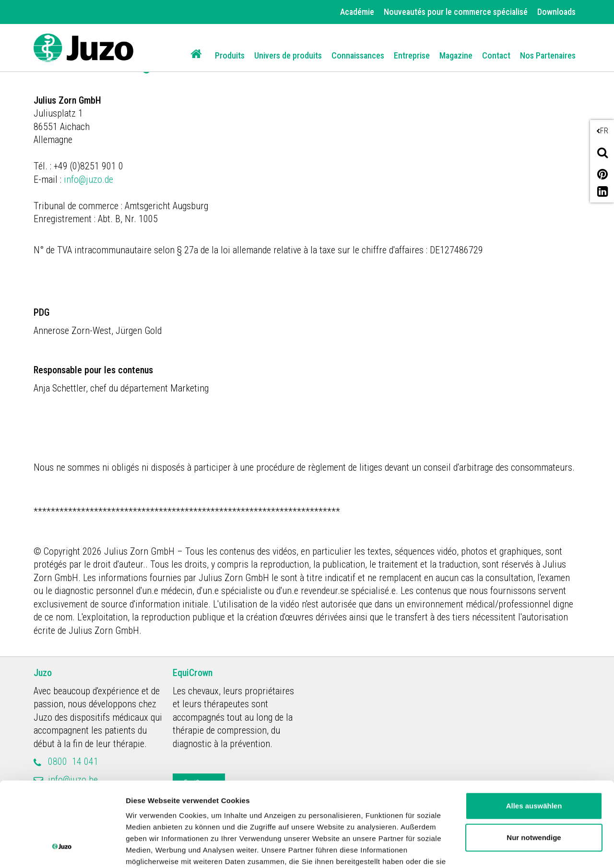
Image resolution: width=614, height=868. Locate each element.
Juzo (43, 673)
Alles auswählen (534, 733)
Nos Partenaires (548, 55)
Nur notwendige (534, 765)
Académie (357, 12)
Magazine (456, 55)
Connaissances (358, 55)
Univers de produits (288, 55)
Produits (230, 55)
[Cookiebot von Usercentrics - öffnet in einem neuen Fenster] (62, 849)
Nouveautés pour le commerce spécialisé (456, 12)
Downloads (556, 12)
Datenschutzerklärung (317, 824)
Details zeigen (150, 849)
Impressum (395, 824)
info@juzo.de (90, 179)
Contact (496, 55)
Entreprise (412, 55)
